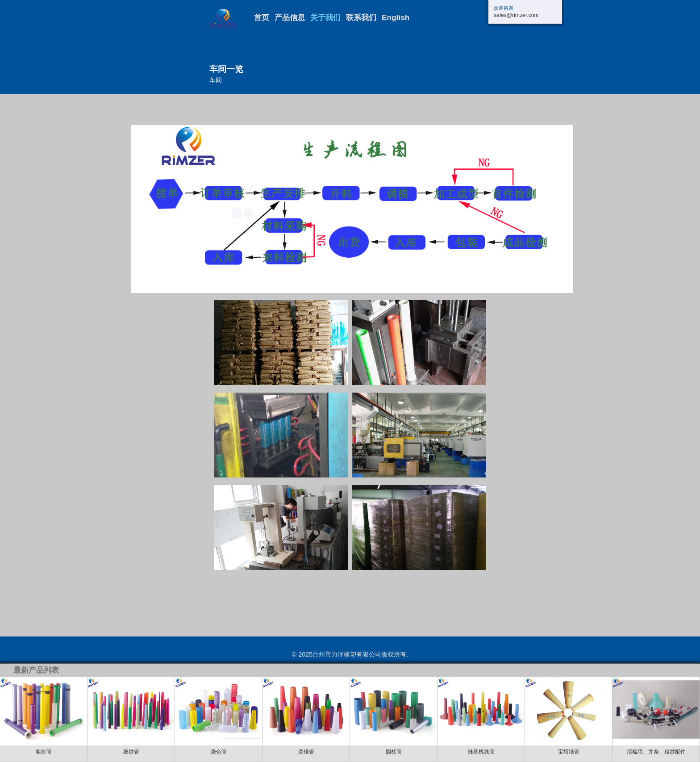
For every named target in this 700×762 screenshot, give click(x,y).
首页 (262, 18)
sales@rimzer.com (516, 15)
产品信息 (290, 18)
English (396, 18)
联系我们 (361, 18)
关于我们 (325, 18)
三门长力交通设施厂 (232, 19)
